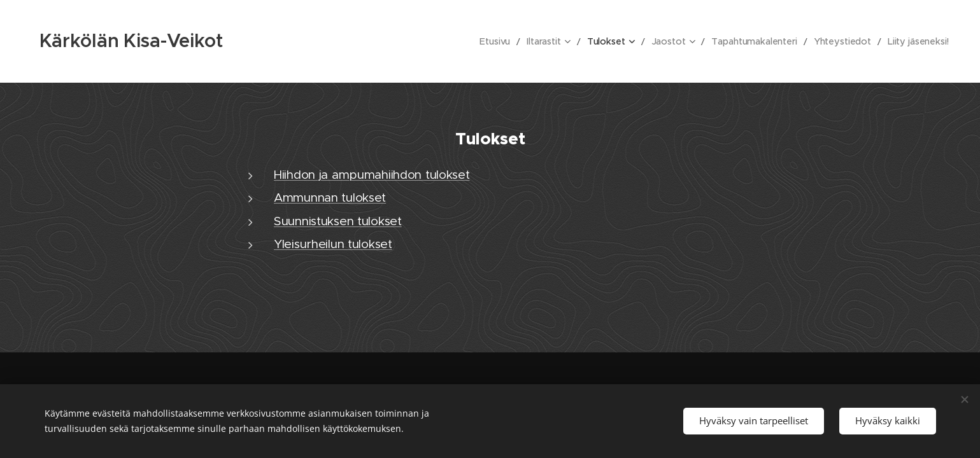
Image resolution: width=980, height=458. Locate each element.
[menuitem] (506, 41)
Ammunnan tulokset (330, 198)
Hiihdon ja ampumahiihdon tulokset (372, 175)
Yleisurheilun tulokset (333, 244)
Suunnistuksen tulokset (338, 221)
